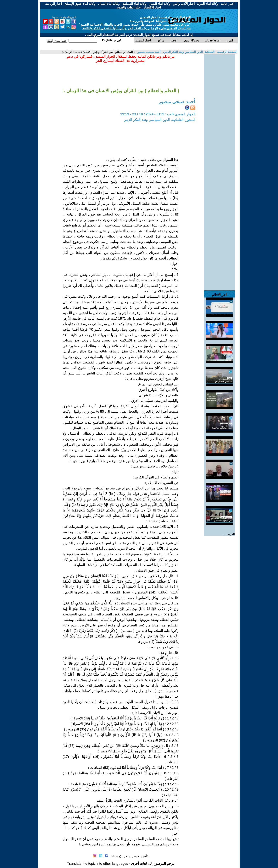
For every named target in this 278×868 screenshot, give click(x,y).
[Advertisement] (219, 112)
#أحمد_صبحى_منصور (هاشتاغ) (130, 856)
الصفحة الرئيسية (227, 52)
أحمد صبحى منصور (149, 52)
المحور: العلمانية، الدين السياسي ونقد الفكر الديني (159, 120)
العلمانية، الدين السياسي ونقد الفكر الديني (188, 52)
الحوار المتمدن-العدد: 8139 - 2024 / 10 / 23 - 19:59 (158, 114)
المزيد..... (229, 534)
